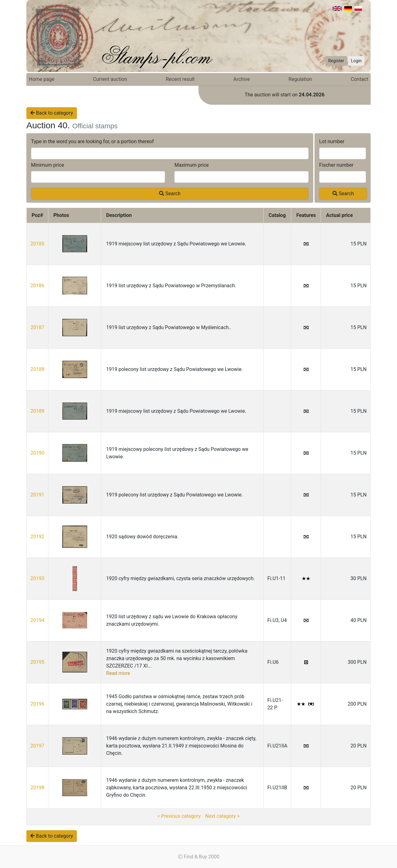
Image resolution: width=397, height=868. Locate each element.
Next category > (222, 816)
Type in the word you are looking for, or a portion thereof (92, 141)
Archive (242, 79)
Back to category (52, 113)
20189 (37, 411)
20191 (37, 495)
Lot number (332, 141)
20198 (37, 788)
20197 (37, 746)
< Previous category (179, 816)
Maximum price (192, 165)
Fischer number (336, 165)
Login (356, 61)
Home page (42, 79)
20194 (37, 620)
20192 (37, 537)
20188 (37, 369)
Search (170, 194)
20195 (37, 662)
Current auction (110, 79)
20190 (37, 453)
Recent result (180, 79)
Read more (118, 673)
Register (336, 61)
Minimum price (48, 165)
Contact (359, 79)
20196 (37, 704)
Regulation (300, 79)
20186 (37, 286)
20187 (37, 327)
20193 (37, 578)
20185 (37, 244)
